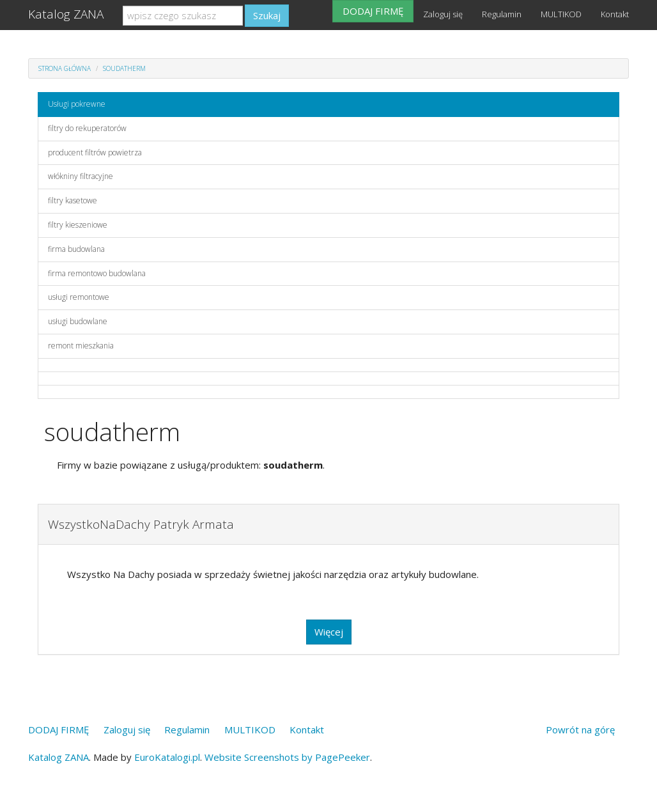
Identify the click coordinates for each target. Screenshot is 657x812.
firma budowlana (76, 249)
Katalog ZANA (66, 14)
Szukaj (267, 15)
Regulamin (502, 14)
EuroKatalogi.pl (167, 757)
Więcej (329, 632)
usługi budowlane (78, 321)
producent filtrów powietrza (95, 152)
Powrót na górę (580, 730)
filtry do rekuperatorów (87, 128)
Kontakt (615, 14)
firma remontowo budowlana (97, 273)
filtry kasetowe (73, 200)
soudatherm (124, 68)
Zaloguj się (443, 14)
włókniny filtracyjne (81, 176)
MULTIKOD (561, 14)
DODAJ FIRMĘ (373, 11)
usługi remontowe (79, 297)
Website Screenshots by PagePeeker (287, 757)
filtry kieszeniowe (78, 225)
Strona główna (65, 68)
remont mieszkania (81, 346)
